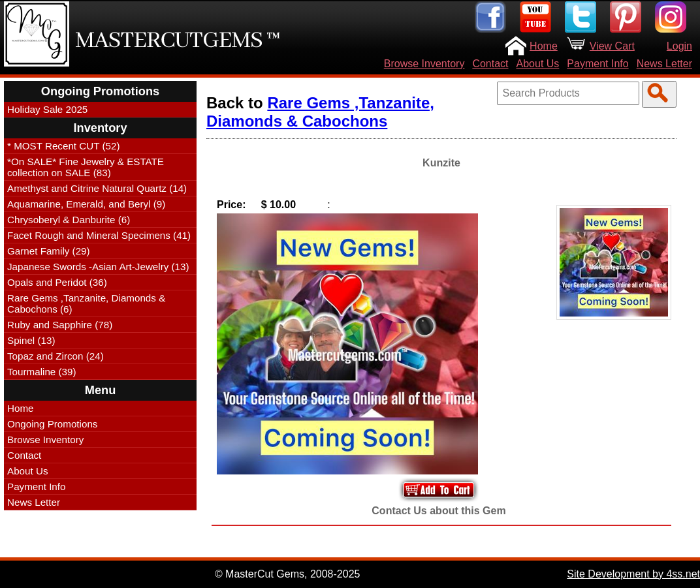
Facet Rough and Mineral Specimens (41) (99, 235)
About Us (538, 64)
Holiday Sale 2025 (47, 109)
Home (544, 46)
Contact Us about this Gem (438, 511)
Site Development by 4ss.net (633, 574)
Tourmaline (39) (42, 372)
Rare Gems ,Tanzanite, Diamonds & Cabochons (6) (86, 303)
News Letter (664, 64)
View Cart (612, 46)
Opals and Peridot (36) (57, 282)
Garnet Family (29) (49, 251)
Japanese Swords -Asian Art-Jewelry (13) (98, 267)
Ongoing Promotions (52, 424)
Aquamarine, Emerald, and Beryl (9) (86, 204)
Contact (490, 64)
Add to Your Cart (439, 490)
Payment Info (597, 64)
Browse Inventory (424, 64)
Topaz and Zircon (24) (56, 356)
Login (679, 46)
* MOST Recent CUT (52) (63, 146)
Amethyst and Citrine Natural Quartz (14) (97, 188)
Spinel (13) (31, 340)
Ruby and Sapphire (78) (60, 325)
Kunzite (441, 163)
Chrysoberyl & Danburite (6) (69, 220)
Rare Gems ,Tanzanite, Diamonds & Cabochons (320, 112)
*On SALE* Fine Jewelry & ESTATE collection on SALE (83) (86, 167)
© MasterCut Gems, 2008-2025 (288, 574)
